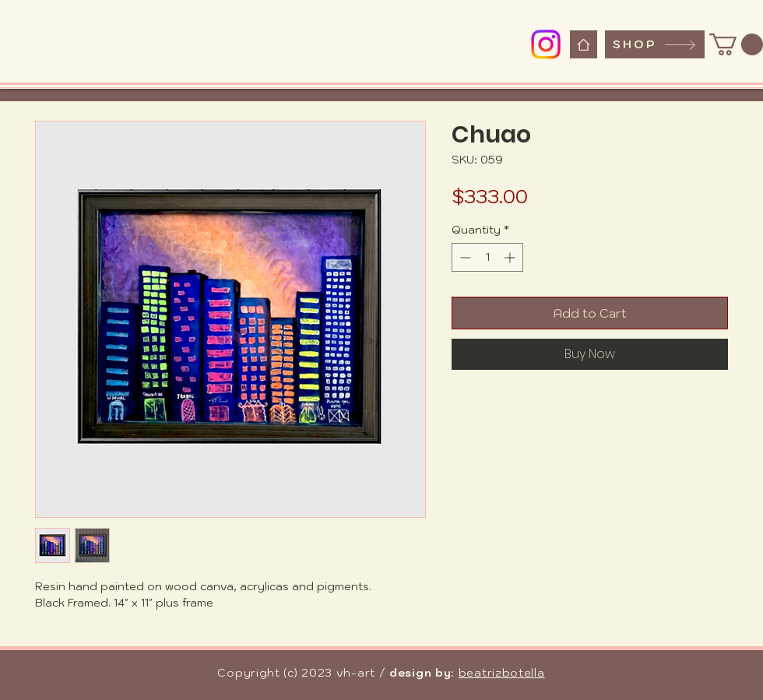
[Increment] (511, 257)
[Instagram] (546, 44)
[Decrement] (464, 257)
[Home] (584, 44)
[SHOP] (655, 44)
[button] (736, 44)
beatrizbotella (502, 673)
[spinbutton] (487, 257)
